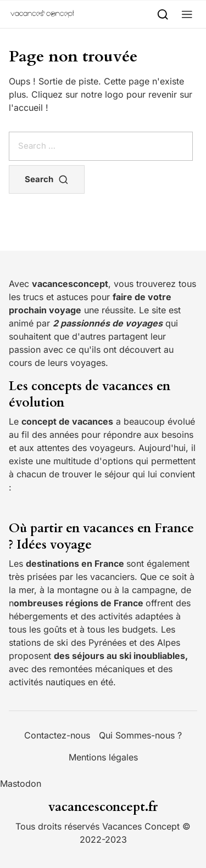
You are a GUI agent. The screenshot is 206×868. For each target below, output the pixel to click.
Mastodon (21, 784)
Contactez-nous (57, 735)
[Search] (163, 14)
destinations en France (76, 563)
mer (26, 590)
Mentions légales (103, 757)
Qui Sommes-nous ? (140, 735)
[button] (187, 14)
